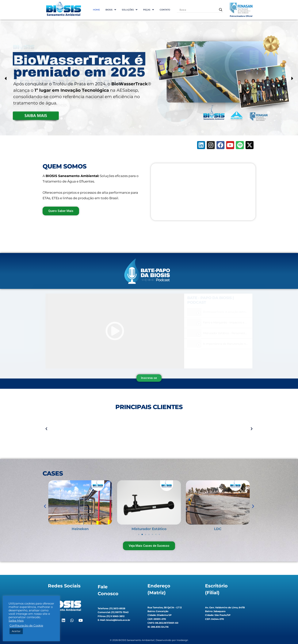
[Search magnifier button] (221, 10)
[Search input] (198, 10)
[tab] (218, 312)
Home (96, 10)
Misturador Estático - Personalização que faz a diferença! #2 (243, 333)
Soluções (130, 10)
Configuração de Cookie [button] (26, 626)
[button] (111, 10)
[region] (149, 78)
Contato (165, 10)
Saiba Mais (16, 621)
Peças (149, 10)
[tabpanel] (115, 331)
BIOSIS (111, 10)
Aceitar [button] (16, 631)
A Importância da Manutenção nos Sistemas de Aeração (240, 344)
